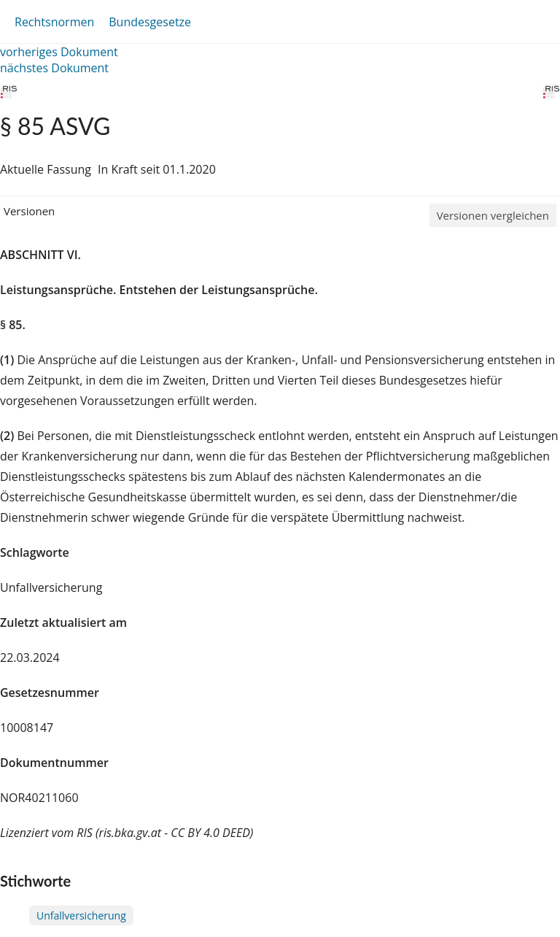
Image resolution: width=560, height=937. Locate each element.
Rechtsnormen (54, 22)
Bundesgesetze (150, 22)
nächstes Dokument (54, 68)
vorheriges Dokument (59, 52)
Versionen (29, 211)
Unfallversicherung (81, 915)
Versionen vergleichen (493, 215)
